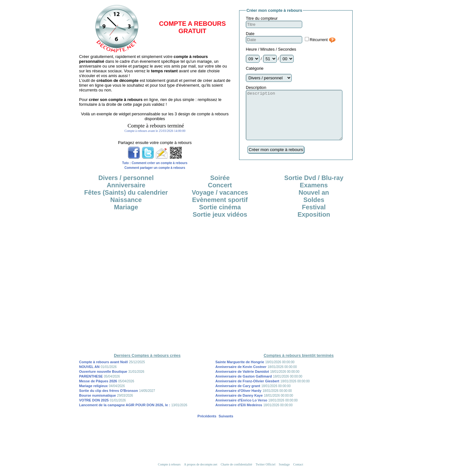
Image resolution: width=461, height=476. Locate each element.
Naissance (126, 209)
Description (256, 87)
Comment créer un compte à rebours (160, 163)
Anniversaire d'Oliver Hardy (238, 400)
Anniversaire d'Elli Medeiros (239, 415)
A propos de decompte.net (201, 474)
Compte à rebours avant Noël (103, 371)
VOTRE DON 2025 (94, 410)
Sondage (284, 474)
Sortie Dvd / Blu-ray (314, 187)
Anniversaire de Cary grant (238, 395)
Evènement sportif (220, 209)
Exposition (314, 224)
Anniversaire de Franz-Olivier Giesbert (248, 391)
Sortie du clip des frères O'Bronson (109, 400)
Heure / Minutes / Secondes (271, 49)
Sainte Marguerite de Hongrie (240, 371)
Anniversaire (126, 195)
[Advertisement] (230, 247)
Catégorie (255, 68)
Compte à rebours (169, 474)
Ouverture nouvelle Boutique (103, 381)
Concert (220, 195)
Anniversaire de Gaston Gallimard (244, 386)
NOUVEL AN (89, 376)
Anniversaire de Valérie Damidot (242, 381)
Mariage (126, 217)
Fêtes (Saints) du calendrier (126, 202)
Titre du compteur (262, 18)
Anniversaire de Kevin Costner (241, 376)
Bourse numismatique (98, 405)
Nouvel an (314, 202)
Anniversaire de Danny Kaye (239, 405)
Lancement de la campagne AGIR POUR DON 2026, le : (125, 415)
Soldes (314, 209)
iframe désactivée (155, 131)
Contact (298, 474)
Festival (314, 217)
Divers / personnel (126, 187)
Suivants (226, 426)
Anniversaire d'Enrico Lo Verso (241, 410)
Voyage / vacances (220, 202)
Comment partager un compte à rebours (155, 168)
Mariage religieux (93, 395)
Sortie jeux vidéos (220, 224)
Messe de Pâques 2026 (98, 391)
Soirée (220, 187)
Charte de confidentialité (236, 474)
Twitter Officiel (266, 474)
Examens (314, 195)
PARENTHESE (91, 386)
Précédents (207, 426)
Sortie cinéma (220, 217)
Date (250, 34)
